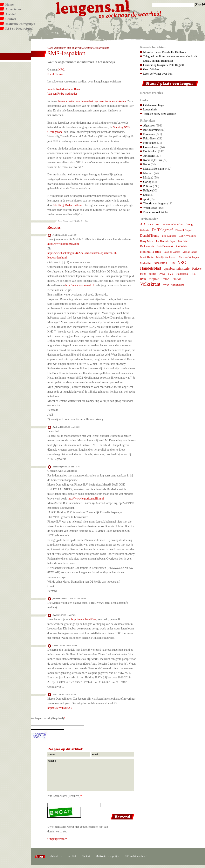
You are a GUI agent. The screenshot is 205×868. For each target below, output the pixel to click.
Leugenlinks (150, 109)
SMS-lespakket (66, 53)
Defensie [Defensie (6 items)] (145, 230)
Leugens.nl (93, 8)
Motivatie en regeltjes (20, 24)
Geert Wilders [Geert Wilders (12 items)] (187, 236)
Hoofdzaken (150, 151)
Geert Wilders (151, 69)
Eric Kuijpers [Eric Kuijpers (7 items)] (169, 236)
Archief (11, 14)
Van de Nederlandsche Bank (64, 89)
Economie (149, 134)
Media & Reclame (154, 169)
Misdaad (148, 177)
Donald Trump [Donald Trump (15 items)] (150, 236)
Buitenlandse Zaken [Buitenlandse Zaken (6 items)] (173, 225)
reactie (91, 775)
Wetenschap (150, 208)
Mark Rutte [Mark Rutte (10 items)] (147, 257)
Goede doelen (151, 147)
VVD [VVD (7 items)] (166, 285)
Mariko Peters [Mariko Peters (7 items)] (190, 252)
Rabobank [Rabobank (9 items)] (182, 274)
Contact (11, 19)
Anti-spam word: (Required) (47, 718)
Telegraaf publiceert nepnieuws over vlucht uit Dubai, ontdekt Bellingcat (170, 59)
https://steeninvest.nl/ (60, 708)
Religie (147, 190)
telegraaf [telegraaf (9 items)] (154, 279)
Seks (146, 195)
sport (146, 199)
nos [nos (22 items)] (172, 263)
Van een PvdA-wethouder (62, 94)
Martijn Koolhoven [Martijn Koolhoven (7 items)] (166, 257)
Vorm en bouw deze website (159, 114)
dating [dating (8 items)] (189, 224)
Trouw (59, 74)
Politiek (148, 186)
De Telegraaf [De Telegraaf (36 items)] (162, 230)
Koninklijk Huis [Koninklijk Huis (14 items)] (151, 252)
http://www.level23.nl (84, 619)
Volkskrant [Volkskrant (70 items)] (150, 284)
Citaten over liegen (154, 105)
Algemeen (149, 125)
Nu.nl (51, 74)
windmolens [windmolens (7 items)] (178, 285)
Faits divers (150, 138)
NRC (61, 70)
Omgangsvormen (57, 839)
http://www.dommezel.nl (80, 285)
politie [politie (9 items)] (152, 274)
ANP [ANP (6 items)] (150, 225)
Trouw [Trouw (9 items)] (165, 279)
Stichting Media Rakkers (68, 205)
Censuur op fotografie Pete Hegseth (164, 65)
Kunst (147, 164)
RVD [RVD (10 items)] (143, 279)
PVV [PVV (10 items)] (171, 274)
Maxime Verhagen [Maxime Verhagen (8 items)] (189, 257)
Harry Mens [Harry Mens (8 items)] (147, 241)
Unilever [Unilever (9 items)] (176, 279)
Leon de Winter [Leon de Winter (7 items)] (172, 252)
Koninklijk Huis (153, 160)
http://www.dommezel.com (63, 244)
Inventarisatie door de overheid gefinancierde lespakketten (92, 101)
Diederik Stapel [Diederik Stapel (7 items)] (183, 230)
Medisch (148, 173)
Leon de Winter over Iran (158, 74)
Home (9, 4)
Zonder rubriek (152, 212)
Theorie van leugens (155, 203)
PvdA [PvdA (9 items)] (162, 274)
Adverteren (13, 9)
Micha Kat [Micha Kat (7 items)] (146, 263)
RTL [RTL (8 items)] (193, 274)
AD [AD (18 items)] (143, 224)
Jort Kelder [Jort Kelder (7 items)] (182, 246)
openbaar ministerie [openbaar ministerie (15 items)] (177, 268)
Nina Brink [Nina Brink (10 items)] (160, 263)
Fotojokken (150, 143)
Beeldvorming (151, 130)
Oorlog (147, 182)
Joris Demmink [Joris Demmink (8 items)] (165, 246)
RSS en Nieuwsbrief (19, 28)
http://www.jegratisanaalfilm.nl (86, 498)
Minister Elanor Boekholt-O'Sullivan (165, 52)
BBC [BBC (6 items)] (158, 225)
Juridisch (148, 156)
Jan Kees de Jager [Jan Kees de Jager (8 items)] (165, 241)
